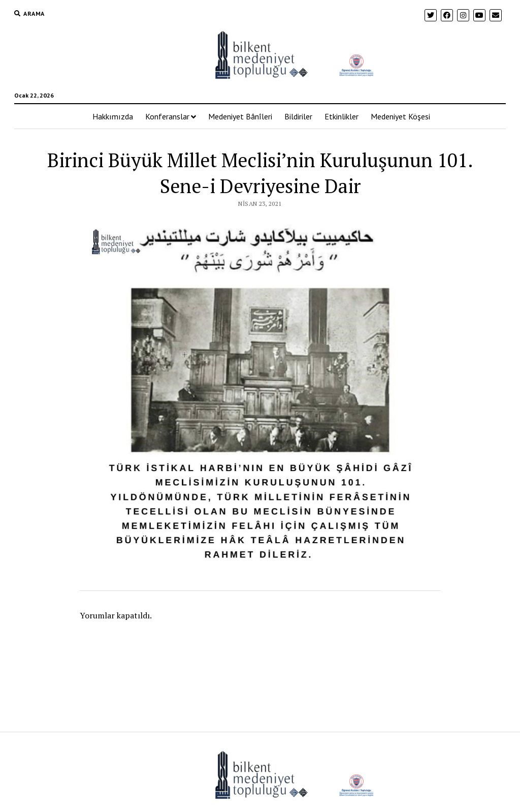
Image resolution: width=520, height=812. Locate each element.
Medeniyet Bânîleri (240, 116)
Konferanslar (167, 116)
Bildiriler (298, 116)
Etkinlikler (342, 116)
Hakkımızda (113, 116)
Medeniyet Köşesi (400, 116)
